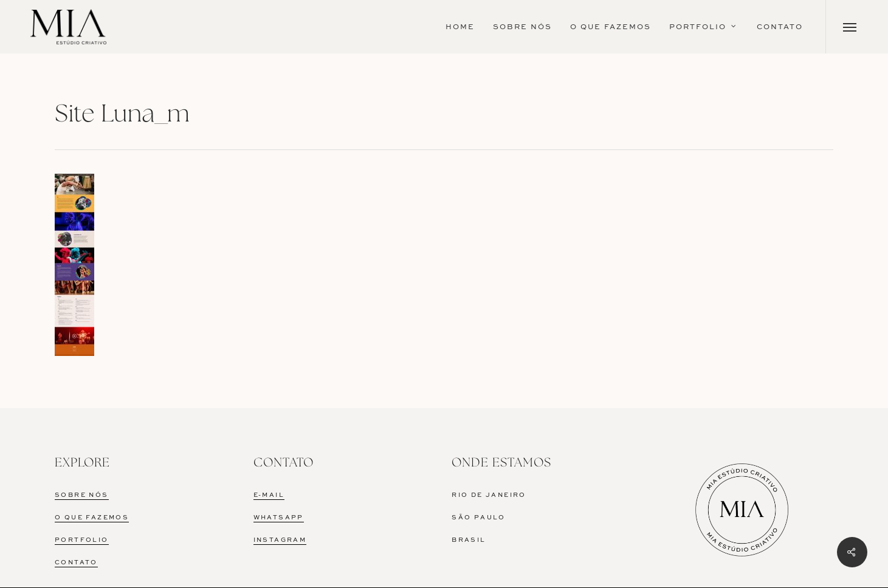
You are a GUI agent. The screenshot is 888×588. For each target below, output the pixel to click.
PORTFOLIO (82, 540)
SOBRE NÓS (82, 495)
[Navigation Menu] (850, 27)
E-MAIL (269, 495)
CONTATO (76, 562)
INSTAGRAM (280, 540)
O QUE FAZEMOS (92, 518)
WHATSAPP (279, 518)
